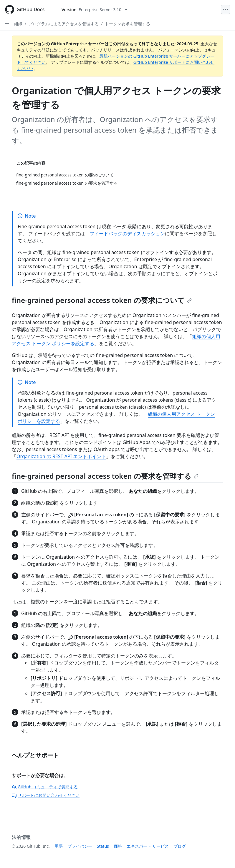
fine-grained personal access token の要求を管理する (105, 476)
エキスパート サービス (148, 846)
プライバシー (80, 846)
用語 (59, 846)
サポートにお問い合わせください (46, 795)
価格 (118, 846)
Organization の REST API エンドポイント (61, 456)
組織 (18, 24)
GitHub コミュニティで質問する (45, 787)
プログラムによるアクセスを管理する (64, 24)
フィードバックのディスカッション (127, 233)
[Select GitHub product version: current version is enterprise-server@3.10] (94, 10)
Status (103, 846)
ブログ (180, 846)
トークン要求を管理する (128, 24)
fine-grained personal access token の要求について (102, 300)
